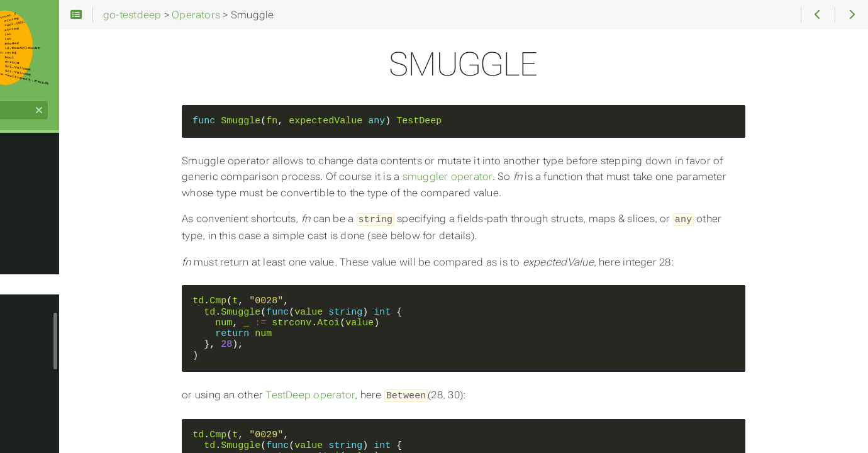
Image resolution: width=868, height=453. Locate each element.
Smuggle (40, 301)
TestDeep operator (375, 394)
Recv (31, 220)
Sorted (35, 341)
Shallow (38, 260)
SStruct (36, 361)
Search (11, 117)
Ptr (26, 160)
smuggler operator (512, 176)
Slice (30, 281)
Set (27, 240)
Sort (29, 321)
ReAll (31, 200)
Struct (33, 401)
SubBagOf (43, 422)
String (33, 381)
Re (25, 180)
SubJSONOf (47, 442)
